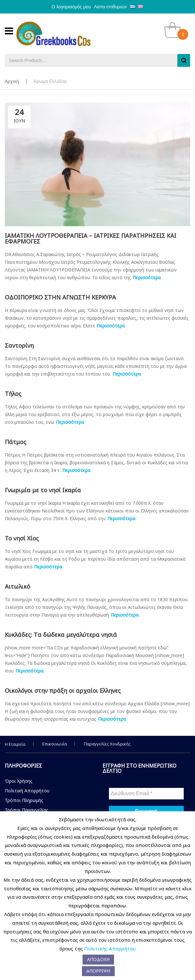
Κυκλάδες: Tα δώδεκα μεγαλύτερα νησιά (61, 635)
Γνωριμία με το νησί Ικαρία (43, 490)
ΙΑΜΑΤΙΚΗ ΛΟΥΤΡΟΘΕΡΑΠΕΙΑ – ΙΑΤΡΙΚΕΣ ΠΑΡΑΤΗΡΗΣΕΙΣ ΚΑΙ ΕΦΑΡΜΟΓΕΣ (91, 238)
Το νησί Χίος (22, 538)
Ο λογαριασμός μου (71, 7)
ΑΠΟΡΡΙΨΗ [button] (98, 971)
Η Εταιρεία (15, 744)
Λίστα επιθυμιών (111, 7)
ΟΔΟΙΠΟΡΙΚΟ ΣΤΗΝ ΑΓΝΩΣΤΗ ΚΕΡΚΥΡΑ (60, 297)
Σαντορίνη (19, 345)
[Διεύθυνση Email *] (146, 794)
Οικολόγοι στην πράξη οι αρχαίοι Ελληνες (63, 690)
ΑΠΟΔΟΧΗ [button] (98, 959)
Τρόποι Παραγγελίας (27, 810)
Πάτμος (16, 442)
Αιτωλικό (18, 586)
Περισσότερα (147, 277)
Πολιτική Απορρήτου (27, 791)
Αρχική (12, 81)
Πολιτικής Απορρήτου (110, 949)
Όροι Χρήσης (19, 781)
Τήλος (13, 394)
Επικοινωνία (55, 744)
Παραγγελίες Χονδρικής (107, 744)
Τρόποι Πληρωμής (24, 800)
